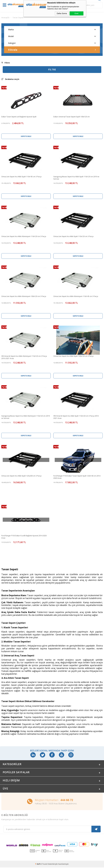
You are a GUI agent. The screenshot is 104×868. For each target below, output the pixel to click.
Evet (77, 13)
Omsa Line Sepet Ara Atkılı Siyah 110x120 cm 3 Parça (73, 236)
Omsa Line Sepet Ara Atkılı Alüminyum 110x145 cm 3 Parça (76, 296)
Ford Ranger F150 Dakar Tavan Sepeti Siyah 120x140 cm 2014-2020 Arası (77, 477)
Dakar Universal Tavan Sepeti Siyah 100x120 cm (71, 117)
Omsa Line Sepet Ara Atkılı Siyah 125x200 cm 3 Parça (21, 476)
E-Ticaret (44, 865)
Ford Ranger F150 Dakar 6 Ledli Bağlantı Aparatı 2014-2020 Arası (24, 537)
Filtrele (52, 50)
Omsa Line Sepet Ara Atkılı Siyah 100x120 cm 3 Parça (73, 356)
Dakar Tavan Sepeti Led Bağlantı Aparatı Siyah (19, 117)
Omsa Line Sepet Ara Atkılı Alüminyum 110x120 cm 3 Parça (24, 236)
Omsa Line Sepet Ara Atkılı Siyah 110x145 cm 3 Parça (21, 177)
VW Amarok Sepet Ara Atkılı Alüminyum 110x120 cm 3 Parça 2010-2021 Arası (24, 357)
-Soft (38, 865)
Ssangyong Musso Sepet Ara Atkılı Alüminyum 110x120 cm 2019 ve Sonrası (26, 417)
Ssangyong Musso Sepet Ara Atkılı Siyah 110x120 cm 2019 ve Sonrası (76, 178)
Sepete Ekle (26, 136)
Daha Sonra (62, 13)
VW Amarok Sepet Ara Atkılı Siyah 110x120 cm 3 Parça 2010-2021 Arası (76, 417)
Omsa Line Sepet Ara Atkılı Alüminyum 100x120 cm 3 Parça (24, 296)
